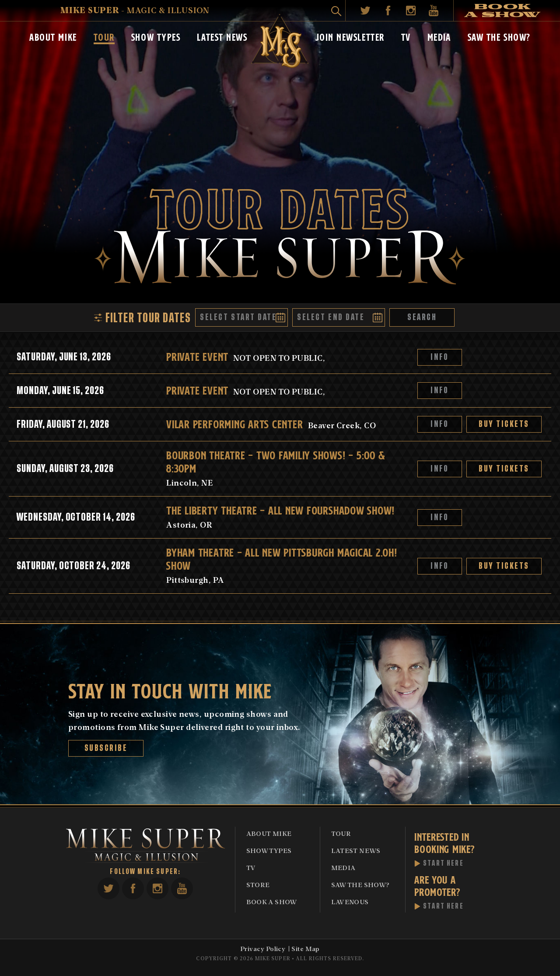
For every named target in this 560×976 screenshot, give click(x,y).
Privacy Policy (263, 948)
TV (406, 36)
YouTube (434, 11)
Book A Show (272, 902)
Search (422, 317)
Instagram (411, 11)
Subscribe (106, 748)
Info (440, 357)
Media (439, 36)
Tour (104, 36)
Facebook (388, 11)
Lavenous (350, 902)
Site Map (306, 948)
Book (503, 11)
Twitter (365, 11)
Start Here (443, 863)
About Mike (53, 36)
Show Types (156, 36)
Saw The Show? (499, 36)
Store (258, 884)
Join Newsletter (350, 36)
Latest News (222, 36)
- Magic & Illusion (135, 10)
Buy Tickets (504, 424)
